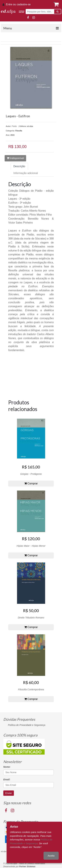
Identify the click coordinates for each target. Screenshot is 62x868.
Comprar (31, 483)
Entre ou (11, 4)
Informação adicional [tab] (26, 173)
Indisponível (15, 158)
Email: (7, 779)
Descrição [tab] (19, 166)
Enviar (9, 793)
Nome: (7, 767)
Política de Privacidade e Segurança (27, 725)
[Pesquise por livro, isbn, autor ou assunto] (40, 12)
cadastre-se (24, 4)
